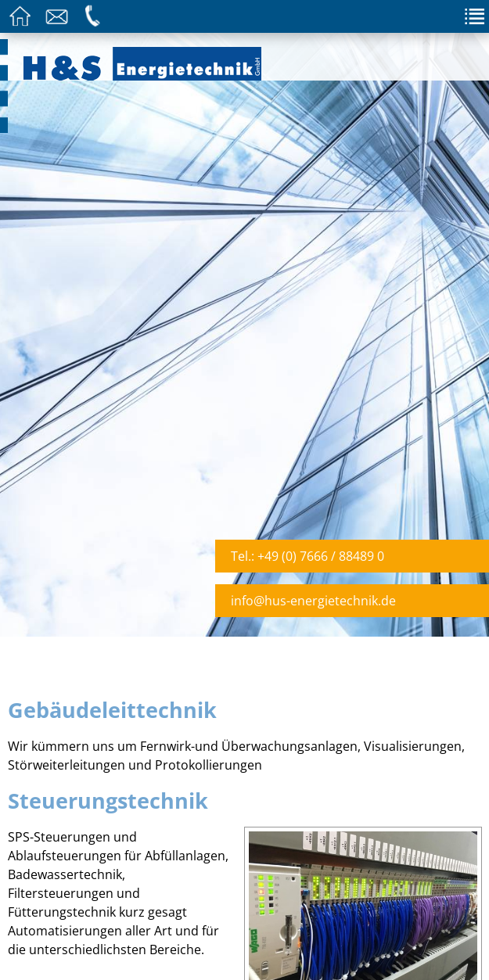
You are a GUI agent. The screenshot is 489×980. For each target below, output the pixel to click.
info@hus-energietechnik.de (313, 601)
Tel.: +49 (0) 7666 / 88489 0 (307, 556)
